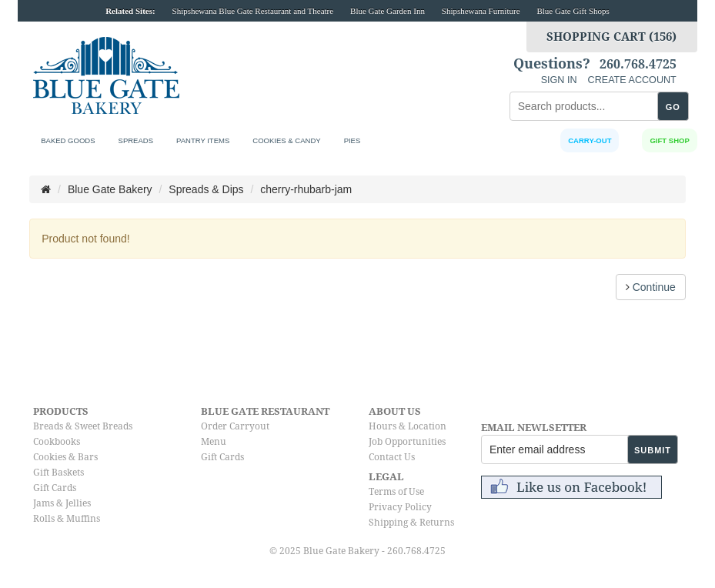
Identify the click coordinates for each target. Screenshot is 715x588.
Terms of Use (396, 492)
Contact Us (392, 457)
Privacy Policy (400, 507)
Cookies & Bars (65, 457)
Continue (651, 287)
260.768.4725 (638, 65)
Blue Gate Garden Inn (388, 11)
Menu (214, 442)
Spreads (136, 140)
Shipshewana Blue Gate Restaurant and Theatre (253, 11)
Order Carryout (235, 426)
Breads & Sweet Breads (83, 426)
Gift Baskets (58, 473)
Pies (352, 140)
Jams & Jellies (62, 503)
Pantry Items (203, 140)
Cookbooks (57, 442)
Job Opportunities (407, 442)
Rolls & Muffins (67, 519)
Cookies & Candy (286, 140)
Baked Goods (68, 140)
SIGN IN (559, 80)
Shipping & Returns (411, 523)
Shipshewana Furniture (481, 11)
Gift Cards (55, 488)
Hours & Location (408, 426)
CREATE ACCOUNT (632, 80)
